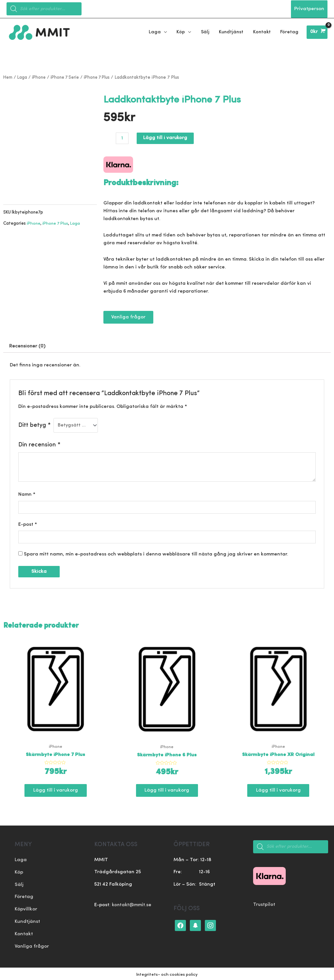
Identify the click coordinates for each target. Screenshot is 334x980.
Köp (19, 871)
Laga (23, 76)
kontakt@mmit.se (132, 904)
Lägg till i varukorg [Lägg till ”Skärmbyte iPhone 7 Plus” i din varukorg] (56, 790)
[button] (128, 316)
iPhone (40, 76)
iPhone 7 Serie (67, 76)
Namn (27, 494)
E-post (28, 524)
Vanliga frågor (32, 945)
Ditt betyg (34, 424)
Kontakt (24, 933)
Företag (24, 896)
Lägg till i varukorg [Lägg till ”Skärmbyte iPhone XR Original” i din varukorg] (278, 790)
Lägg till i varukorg (166, 137)
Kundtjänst (27, 920)
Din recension (39, 444)
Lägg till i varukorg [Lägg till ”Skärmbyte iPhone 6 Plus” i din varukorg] (167, 790)
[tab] (28, 345)
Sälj (19, 884)
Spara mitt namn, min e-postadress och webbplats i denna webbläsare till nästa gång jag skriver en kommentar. (156, 554)
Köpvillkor (26, 908)
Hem (8, 76)
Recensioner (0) (28, 345)
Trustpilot (264, 904)
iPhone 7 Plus (101, 76)
